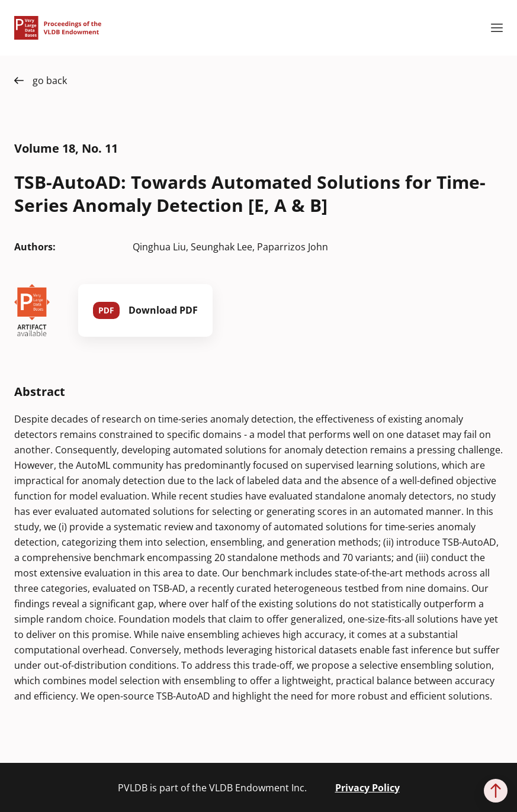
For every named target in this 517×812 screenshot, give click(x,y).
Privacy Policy (367, 788)
